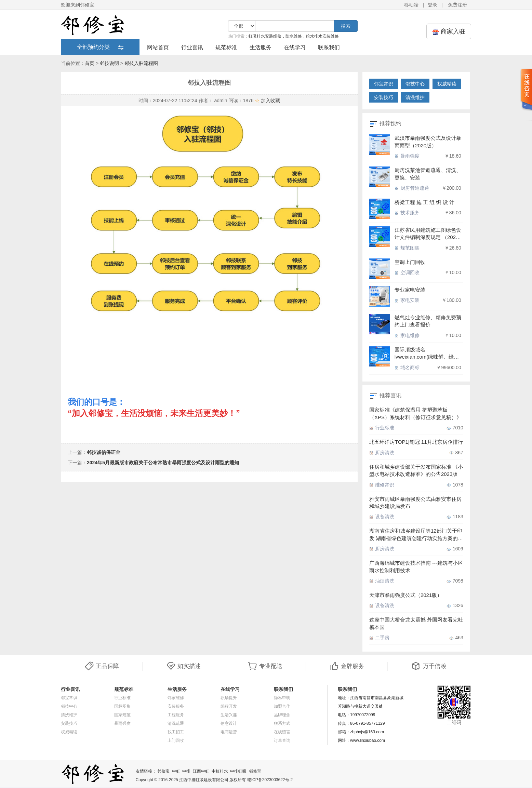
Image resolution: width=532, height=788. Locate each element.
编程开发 (229, 706)
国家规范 (122, 715)
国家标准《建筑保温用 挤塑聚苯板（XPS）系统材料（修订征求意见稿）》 (415, 413)
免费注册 (457, 5)
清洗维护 (415, 97)
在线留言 (282, 732)
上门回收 (176, 740)
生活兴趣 (229, 715)
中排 (186, 771)
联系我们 (329, 47)
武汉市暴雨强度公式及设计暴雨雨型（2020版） (428, 142)
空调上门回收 (410, 262)
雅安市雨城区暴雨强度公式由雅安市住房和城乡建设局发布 (415, 503)
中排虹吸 (238, 771)
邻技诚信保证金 (104, 452)
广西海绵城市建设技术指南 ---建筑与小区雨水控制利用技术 (416, 566)
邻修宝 (163, 771)
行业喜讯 (192, 47)
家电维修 (407, 335)
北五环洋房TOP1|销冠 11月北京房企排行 (416, 442)
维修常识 (382, 485)
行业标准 (382, 428)
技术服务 (407, 213)
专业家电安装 (410, 290)
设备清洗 (382, 517)
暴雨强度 (407, 156)
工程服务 (176, 715)
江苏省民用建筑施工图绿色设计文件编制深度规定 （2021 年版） (428, 234)
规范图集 (407, 248)
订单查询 (282, 740)
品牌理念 (282, 715)
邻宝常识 (384, 84)
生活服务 (261, 47)
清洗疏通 (176, 723)
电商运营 (229, 732)
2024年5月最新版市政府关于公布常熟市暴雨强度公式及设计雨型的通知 (163, 463)
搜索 (346, 26)
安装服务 (176, 706)
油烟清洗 (382, 581)
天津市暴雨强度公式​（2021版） (406, 595)
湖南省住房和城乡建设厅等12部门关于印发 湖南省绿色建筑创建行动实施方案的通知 (416, 535)
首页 (90, 63)
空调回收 (407, 272)
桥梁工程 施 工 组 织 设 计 (424, 202)
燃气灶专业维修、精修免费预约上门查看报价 (428, 321)
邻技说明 (109, 63)
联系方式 (282, 723)
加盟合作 (282, 706)
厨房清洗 (382, 453)
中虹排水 (220, 771)
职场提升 (229, 698)
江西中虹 (201, 771)
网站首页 (158, 47)
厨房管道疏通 (412, 188)
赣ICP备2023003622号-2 (270, 780)
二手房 (379, 638)
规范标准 (226, 47)
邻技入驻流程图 (141, 63)
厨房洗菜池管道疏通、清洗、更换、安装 (428, 174)
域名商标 (407, 368)
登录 (433, 5)
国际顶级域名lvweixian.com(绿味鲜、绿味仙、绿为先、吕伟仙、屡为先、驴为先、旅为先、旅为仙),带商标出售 (427, 354)
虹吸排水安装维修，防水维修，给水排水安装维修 (294, 36)
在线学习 (295, 47)
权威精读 (447, 84)
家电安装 (407, 300)
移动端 (411, 5)
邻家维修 (176, 698)
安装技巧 (384, 97)
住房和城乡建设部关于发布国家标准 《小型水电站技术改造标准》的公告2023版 (416, 470)
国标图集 (122, 706)
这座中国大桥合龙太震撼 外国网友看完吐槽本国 (416, 623)
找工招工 (176, 732)
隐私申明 (282, 698)
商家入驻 (449, 32)
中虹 (176, 771)
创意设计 (229, 723)
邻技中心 (415, 84)
